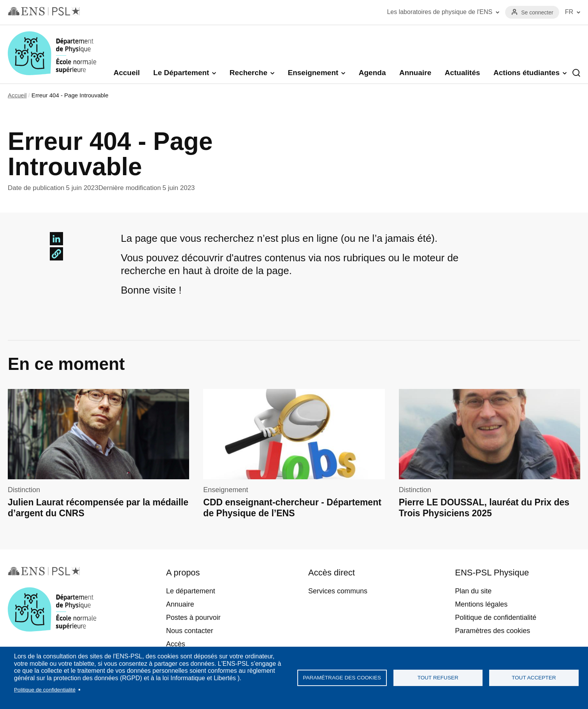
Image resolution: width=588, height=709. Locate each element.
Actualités (463, 73)
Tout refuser (438, 678)
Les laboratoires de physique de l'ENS (440, 12)
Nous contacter (190, 631)
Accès (176, 644)
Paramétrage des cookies (342, 678)
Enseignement (313, 73)
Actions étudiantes (527, 73)
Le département (191, 591)
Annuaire (415, 73)
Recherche (248, 73)
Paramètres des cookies (492, 631)
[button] (56, 254)
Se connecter (537, 12)
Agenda (372, 73)
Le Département (181, 73)
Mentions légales (481, 604)
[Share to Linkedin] (56, 239)
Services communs (338, 591)
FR (569, 12)
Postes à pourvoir (193, 618)
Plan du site (473, 591)
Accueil (127, 73)
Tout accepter (534, 678)
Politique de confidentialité (45, 690)
